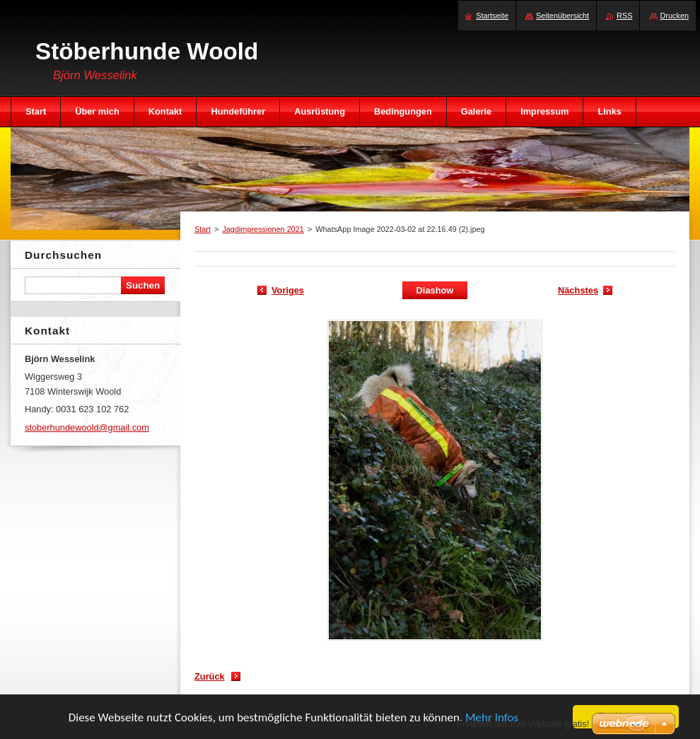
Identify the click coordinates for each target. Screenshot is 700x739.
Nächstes (578, 290)
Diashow (435, 290)
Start (203, 229)
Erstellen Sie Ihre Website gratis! (523, 724)
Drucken (675, 16)
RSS (624, 16)
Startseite (492, 16)
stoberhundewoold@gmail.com (87, 427)
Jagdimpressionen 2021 (263, 229)
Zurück (210, 676)
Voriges (288, 290)
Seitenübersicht (562, 16)
